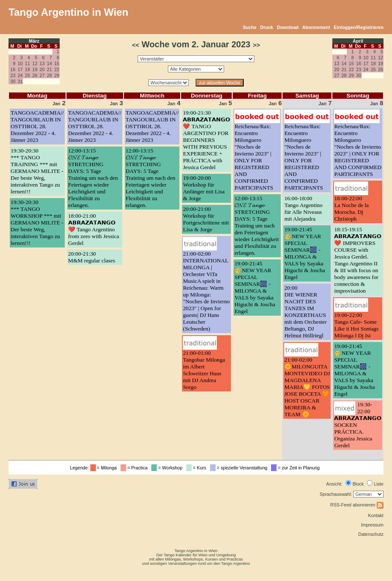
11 (28, 63)
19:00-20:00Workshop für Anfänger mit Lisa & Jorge (204, 188)
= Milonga (105, 468)
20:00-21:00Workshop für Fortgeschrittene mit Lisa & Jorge (206, 219)
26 (35, 75)
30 (13, 81)
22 (57, 69)
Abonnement (316, 27)
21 (49, 69)
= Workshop (168, 468)
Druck (267, 27)
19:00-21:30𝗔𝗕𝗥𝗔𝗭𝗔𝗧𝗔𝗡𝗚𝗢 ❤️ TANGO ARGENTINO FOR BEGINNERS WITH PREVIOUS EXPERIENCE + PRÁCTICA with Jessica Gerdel (206, 140)
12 (35, 63)
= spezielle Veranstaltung (240, 468)
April (358, 41)
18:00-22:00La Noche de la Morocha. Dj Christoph (351, 209)
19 (35, 69)
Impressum (372, 525)
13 (42, 63)
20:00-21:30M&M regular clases (92, 257)
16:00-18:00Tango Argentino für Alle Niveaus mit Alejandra (303, 209)
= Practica (135, 468)
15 (57, 63)
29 (57, 75)
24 (20, 75)
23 (13, 75)
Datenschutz (371, 534)
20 (42, 69)
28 (49, 75)
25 (28, 75)
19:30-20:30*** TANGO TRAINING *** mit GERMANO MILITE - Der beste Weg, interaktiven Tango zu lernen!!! (37, 171)
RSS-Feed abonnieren (357, 505)
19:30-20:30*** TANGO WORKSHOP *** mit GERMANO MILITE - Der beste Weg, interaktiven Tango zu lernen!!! (37, 223)
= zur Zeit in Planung (297, 468)
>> (256, 45)
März (34, 41)
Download (288, 27)
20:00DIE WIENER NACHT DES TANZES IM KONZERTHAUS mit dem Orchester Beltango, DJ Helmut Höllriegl (305, 312)
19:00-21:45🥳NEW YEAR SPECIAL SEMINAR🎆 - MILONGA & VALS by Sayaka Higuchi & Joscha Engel (255, 287)
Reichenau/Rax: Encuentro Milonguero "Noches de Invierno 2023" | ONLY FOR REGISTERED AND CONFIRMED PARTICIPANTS (254, 157)
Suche (250, 27)
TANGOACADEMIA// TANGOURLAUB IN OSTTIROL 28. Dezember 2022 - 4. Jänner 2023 (37, 126)
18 (28, 69)
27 (42, 75)
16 (13, 69)
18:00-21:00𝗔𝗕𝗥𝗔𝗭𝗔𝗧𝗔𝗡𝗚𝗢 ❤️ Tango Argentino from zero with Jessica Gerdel (94, 229)
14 (49, 63)
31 (20, 81)
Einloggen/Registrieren (359, 27)
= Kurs (197, 468)
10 (20, 63)
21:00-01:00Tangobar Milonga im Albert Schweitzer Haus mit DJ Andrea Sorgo (204, 370)
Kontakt (376, 515)
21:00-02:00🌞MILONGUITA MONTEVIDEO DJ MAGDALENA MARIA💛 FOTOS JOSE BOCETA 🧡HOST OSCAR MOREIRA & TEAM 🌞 (307, 387)
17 (20, 69)
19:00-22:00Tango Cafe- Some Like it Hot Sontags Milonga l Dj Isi (356, 325)
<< (136, 45)
